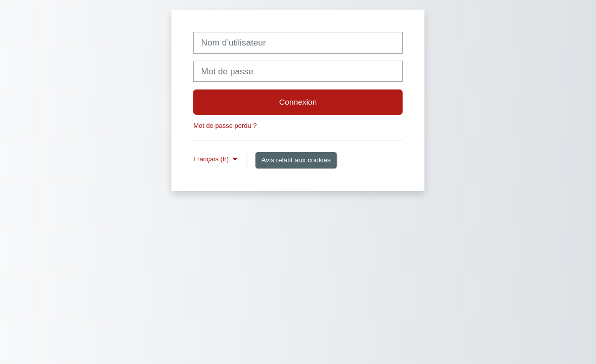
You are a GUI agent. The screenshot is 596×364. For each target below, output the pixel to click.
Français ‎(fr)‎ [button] (212, 159)
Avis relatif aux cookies (296, 160)
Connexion (298, 102)
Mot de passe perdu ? (225, 126)
